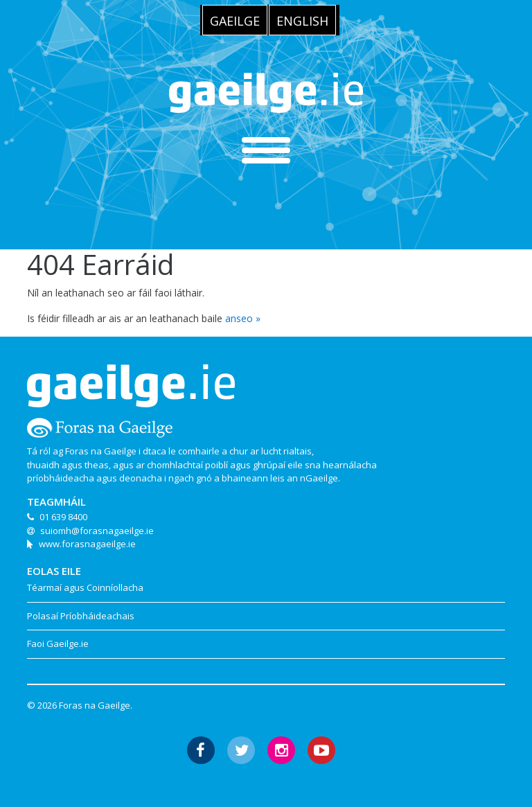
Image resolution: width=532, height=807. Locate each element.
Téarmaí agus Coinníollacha (85, 587)
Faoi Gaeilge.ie (58, 644)
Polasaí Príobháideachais (81, 616)
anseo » (243, 318)
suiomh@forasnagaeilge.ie (97, 531)
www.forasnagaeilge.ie (87, 544)
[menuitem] (235, 20)
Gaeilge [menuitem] (235, 21)
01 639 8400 (63, 517)
